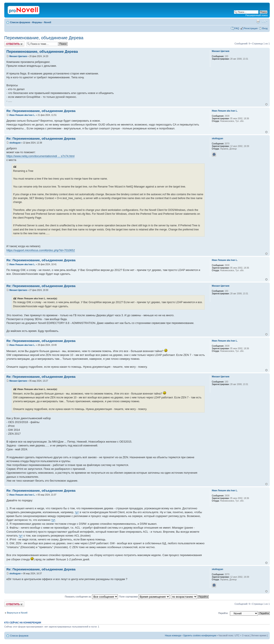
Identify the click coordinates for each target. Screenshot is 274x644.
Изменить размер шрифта (264, 21)
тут (77, 512)
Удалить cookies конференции (200, 635)
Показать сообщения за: (92, 597)
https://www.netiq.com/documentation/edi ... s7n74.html (40, 156)
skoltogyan (15, 143)
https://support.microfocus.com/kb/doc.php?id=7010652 (41, 250)
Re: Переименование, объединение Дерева (41, 111)
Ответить (14, 44)
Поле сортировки (144, 597)
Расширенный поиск (256, 15)
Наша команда (173, 635)
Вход (265, 28)
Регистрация (251, 28)
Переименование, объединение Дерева (44, 38)
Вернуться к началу (266, 104)
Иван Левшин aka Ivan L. (22, 115)
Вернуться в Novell (17, 613)
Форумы (37, 22)
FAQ (237, 28)
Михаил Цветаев (18, 56)
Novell (48, 22)
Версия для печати (258, 21)
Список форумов (20, 22)
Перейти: (223, 613)
